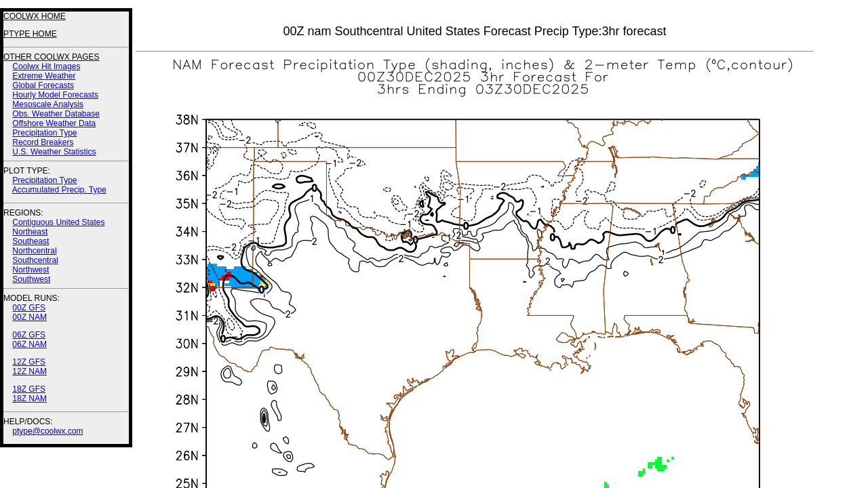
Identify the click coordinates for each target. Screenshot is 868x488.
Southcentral (35, 260)
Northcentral (34, 251)
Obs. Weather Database (56, 114)
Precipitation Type (44, 133)
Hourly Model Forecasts (55, 95)
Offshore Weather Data (54, 123)
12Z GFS (29, 362)
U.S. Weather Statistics (54, 152)
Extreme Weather (44, 76)
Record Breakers (43, 142)
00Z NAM (29, 317)
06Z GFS (29, 335)
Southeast (31, 241)
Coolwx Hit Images (46, 66)
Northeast (30, 232)
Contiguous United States (58, 222)
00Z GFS (29, 308)
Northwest (31, 270)
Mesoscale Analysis (48, 104)
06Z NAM (29, 344)
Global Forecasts (43, 85)
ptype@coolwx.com (47, 431)
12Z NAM (29, 371)
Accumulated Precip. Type (59, 190)
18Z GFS (29, 389)
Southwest (31, 279)
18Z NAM (29, 399)
